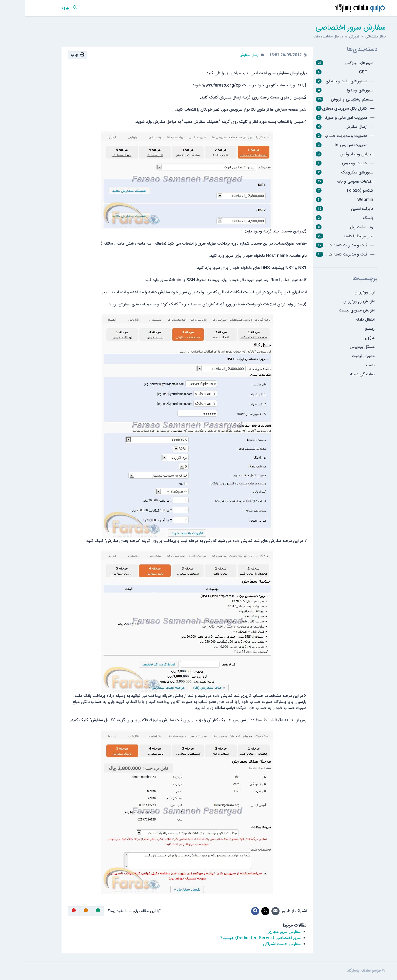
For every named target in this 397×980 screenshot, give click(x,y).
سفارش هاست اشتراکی (257, 944)
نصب (345, 365)
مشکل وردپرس (337, 347)
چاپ (52, 55)
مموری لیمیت (338, 356)
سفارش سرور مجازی (259, 932)
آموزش (329, 37)
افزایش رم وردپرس (334, 301)
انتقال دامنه (340, 320)
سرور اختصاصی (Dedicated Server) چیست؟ (235, 938)
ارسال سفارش (224, 55)
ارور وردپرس (339, 292)
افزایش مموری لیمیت (332, 311)
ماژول (345, 338)
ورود (40, 8)
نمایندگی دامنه (337, 374)
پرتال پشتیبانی (350, 37)
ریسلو (345, 329)
